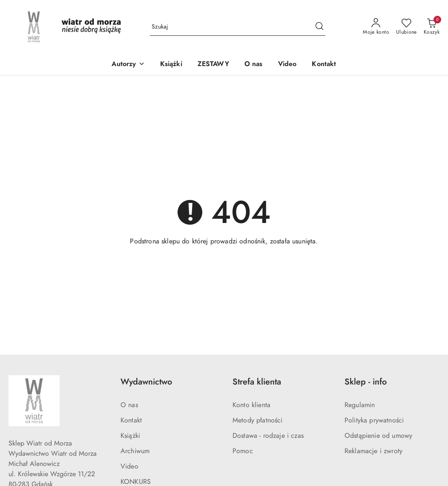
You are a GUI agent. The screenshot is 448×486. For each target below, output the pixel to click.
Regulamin (360, 405)
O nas (129, 405)
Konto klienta (251, 405)
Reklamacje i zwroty (373, 451)
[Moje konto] (376, 27)
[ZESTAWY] (213, 65)
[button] (128, 65)
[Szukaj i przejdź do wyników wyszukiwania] (319, 27)
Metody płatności (258, 420)
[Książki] (171, 65)
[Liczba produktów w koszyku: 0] (432, 27)
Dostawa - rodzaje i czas (268, 436)
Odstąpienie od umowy (378, 436)
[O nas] (254, 65)
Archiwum (135, 451)
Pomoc (243, 451)
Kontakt (131, 420)
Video (129, 466)
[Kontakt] (324, 65)
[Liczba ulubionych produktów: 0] (406, 27)
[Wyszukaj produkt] (238, 27)
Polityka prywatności (374, 420)
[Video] (287, 65)
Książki (130, 436)
